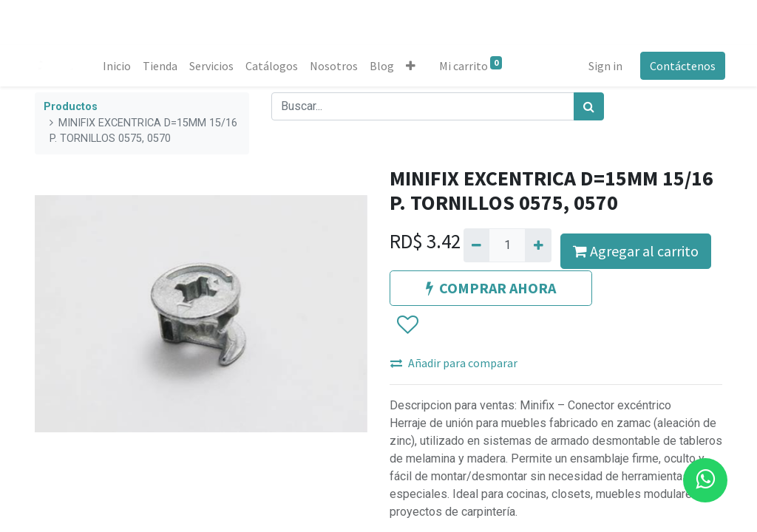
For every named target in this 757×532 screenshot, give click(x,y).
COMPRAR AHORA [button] (491, 288)
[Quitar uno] (476, 245)
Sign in (602, 66)
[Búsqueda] (589, 106)
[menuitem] (120, 66)
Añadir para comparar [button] (454, 363)
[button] (414, 66)
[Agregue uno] (538, 245)
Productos (71, 107)
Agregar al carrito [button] (636, 251)
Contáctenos (680, 66)
